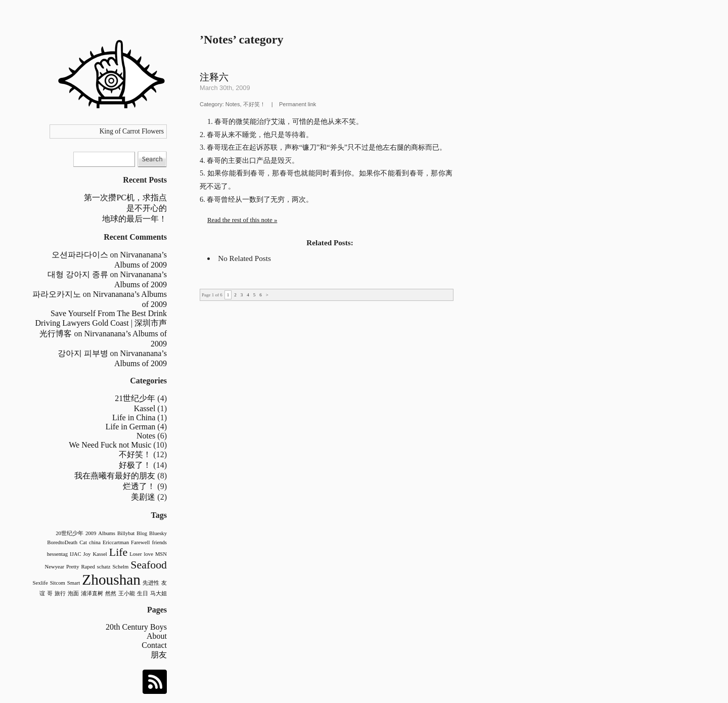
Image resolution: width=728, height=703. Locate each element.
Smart (74, 583)
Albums (107, 533)
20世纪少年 (70, 533)
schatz (104, 567)
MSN (161, 554)
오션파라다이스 (80, 255)
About (157, 636)
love (149, 554)
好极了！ (135, 465)
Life (118, 552)
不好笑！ (135, 454)
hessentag (57, 554)
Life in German (131, 427)
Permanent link (298, 104)
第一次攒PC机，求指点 (125, 197)
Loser (135, 554)
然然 (111, 594)
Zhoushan (111, 580)
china (95, 542)
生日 (143, 594)
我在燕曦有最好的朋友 (115, 476)
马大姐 (158, 594)
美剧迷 (143, 497)
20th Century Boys (136, 627)
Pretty (73, 567)
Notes (146, 436)
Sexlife (40, 583)
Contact (154, 645)
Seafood (149, 565)
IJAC (76, 554)
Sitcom (58, 583)
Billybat (126, 533)
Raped (88, 567)
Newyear (55, 567)
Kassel (145, 408)
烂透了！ (139, 486)
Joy (87, 554)
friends (159, 542)
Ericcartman (116, 542)
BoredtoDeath (62, 542)
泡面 (73, 594)
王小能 (127, 594)
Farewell (140, 542)
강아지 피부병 (83, 353)
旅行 (60, 594)
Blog (142, 533)
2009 (91, 533)
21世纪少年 (135, 398)
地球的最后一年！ (134, 219)
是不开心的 (147, 208)
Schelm (120, 567)
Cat (83, 542)
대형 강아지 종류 (78, 274)
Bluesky (158, 533)
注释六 (214, 77)
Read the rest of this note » (242, 220)
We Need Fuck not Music (110, 445)
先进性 (151, 583)
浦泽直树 (92, 594)
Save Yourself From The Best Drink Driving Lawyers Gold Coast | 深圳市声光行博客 (101, 323)
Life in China (134, 418)
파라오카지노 (57, 294)
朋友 (159, 655)
